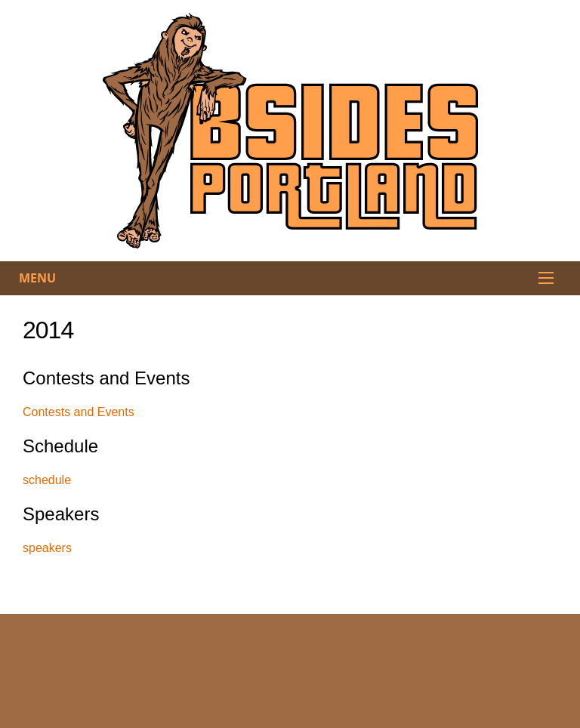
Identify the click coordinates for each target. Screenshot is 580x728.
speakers (47, 548)
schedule (47, 480)
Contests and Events (79, 412)
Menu (37, 278)
